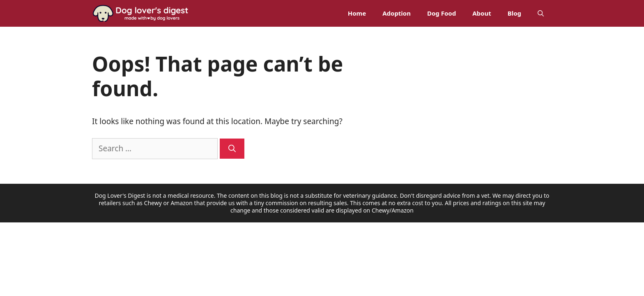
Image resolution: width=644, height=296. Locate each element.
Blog (514, 13)
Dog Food (442, 13)
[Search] (232, 149)
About (482, 13)
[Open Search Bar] (541, 13)
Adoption (397, 13)
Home (357, 13)
